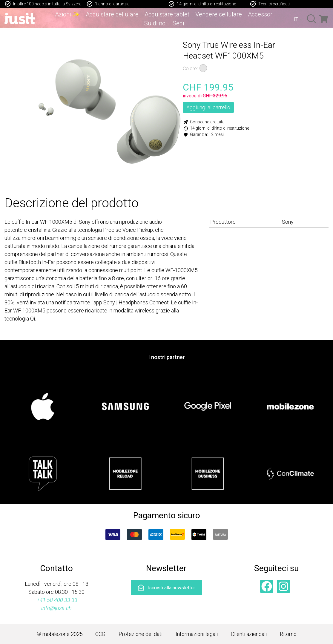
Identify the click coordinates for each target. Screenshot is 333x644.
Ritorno (288, 634)
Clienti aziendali (249, 634)
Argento (203, 68)
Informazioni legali (197, 634)
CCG (100, 634)
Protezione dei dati (141, 634)
